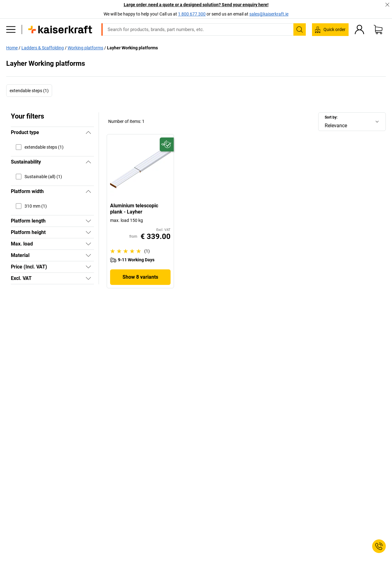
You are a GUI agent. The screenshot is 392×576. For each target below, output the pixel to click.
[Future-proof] (167, 144)
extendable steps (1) (29, 91)
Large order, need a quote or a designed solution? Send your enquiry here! (196, 5)
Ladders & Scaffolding (43, 48)
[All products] (11, 29)
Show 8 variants (140, 277)
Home (12, 48)
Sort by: (331, 117)
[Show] (88, 221)
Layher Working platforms (132, 48)
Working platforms (85, 48)
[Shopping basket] (378, 29)
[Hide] (88, 133)
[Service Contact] (379, 546)
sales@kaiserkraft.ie (269, 14)
